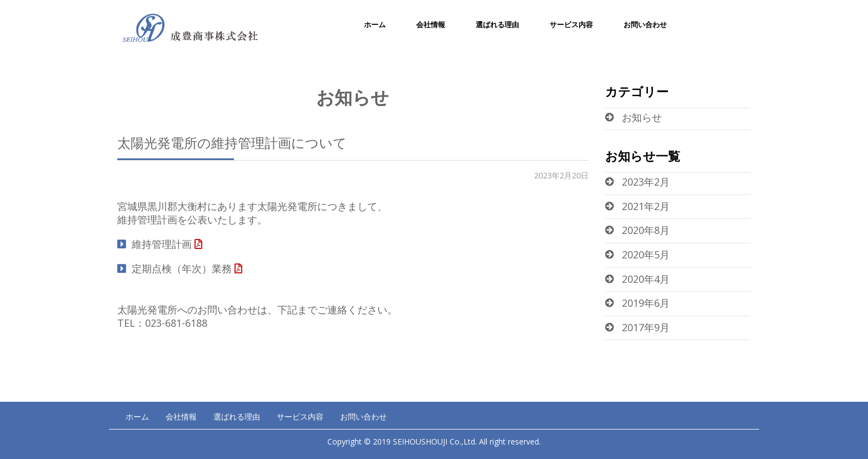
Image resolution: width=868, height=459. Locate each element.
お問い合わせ (645, 24)
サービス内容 (571, 24)
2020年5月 (646, 255)
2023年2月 (646, 182)
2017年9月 (646, 327)
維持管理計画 (162, 244)
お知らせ (642, 117)
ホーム (375, 24)
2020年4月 (646, 279)
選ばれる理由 (497, 24)
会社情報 (431, 24)
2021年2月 (646, 206)
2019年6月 (646, 303)
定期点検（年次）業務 (182, 268)
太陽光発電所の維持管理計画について (232, 143)
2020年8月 (646, 230)
